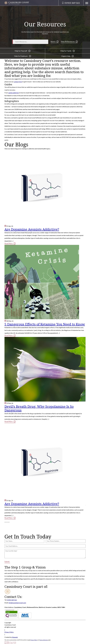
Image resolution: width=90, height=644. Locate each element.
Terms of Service (44, 640)
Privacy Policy (9, 632)
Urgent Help (68, 56)
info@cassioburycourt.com (17, 603)
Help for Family (68, 51)
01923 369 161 (12, 600)
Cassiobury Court (10, 625)
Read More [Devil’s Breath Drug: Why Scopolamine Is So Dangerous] (10, 421)
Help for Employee (23, 56)
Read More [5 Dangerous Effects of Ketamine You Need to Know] (10, 335)
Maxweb (15, 637)
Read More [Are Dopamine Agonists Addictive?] (10, 243)
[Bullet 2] (7, 522)
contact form (18, 82)
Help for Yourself (23, 51)
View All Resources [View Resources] (69, 41)
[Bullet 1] (5, 522)
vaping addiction (14, 93)
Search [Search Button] (55, 41)
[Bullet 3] (9, 522)
